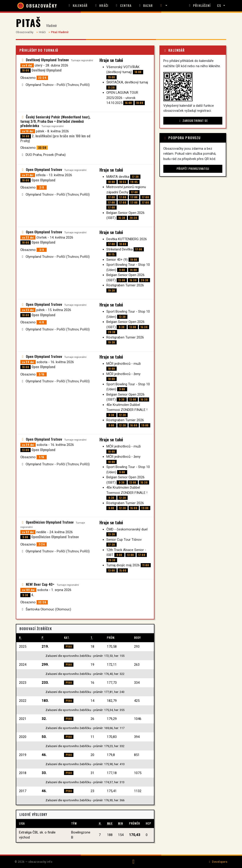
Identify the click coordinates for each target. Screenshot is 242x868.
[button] (163, 6)
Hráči (101, 5)
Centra (123, 5)
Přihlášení (199, 5)
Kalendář (78, 5)
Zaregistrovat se (193, 121)
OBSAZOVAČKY (37, 6)
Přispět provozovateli (193, 169)
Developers (218, 862)
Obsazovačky (25, 32)
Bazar (145, 5)
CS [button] (219, 5)
